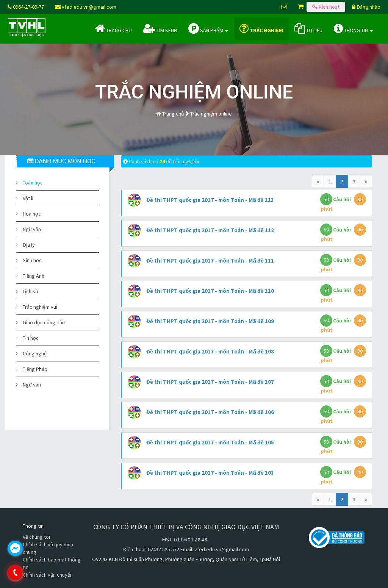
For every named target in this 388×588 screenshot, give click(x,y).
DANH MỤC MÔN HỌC (61, 161)
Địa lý (29, 245)
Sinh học (32, 260)
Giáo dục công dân (44, 322)
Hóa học (32, 214)
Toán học (33, 183)
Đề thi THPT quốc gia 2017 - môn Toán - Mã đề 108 (210, 351)
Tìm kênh (160, 28)
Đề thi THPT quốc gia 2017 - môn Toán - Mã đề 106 (210, 412)
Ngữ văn (32, 229)
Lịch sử (31, 291)
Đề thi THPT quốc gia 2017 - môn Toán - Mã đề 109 (210, 321)
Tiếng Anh (34, 276)
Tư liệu (308, 28)
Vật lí (28, 198)
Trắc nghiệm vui (40, 307)
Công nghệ (35, 353)
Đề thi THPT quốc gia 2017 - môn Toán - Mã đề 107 (210, 382)
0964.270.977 (47, 573)
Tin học (31, 338)
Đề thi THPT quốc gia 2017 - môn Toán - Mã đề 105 (210, 442)
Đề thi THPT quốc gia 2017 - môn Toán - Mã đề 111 (210, 260)
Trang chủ (113, 28)
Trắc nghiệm (261, 28)
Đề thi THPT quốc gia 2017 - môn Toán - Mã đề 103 (210, 473)
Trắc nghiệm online (211, 114)
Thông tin (353, 28)
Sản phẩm (208, 28)
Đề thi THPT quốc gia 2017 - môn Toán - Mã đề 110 (210, 291)
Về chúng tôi (36, 537)
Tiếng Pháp (35, 369)
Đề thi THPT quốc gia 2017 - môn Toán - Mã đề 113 (210, 200)
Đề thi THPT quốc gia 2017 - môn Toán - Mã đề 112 (210, 230)
